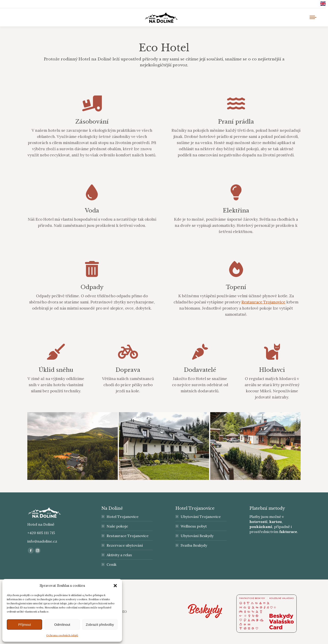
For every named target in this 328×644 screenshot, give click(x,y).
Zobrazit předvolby (100, 625)
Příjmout (25, 625)
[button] (115, 586)
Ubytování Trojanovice (201, 517)
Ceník (111, 564)
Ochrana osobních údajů (62, 635)
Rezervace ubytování (125, 545)
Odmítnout (62, 625)
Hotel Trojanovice (123, 517)
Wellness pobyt (194, 526)
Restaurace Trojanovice (263, 302)
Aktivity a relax (119, 555)
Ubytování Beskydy (197, 536)
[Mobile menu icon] (313, 17)
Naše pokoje (117, 526)
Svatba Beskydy (194, 545)
